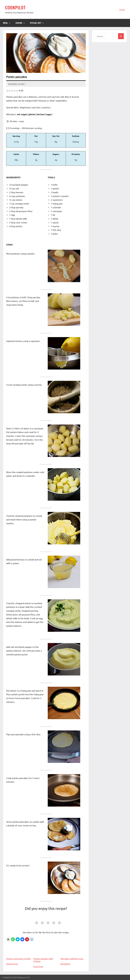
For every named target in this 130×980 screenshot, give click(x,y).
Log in (122, 9)
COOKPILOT (15, 8)
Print (8, 939)
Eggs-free (38, 966)
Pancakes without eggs (73, 951)
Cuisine (20, 23)
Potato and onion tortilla (19, 951)
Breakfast (65, 964)
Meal (7, 23)
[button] (13, 939)
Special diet (37, 23)
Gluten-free (12, 964)
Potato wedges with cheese (46, 952)
